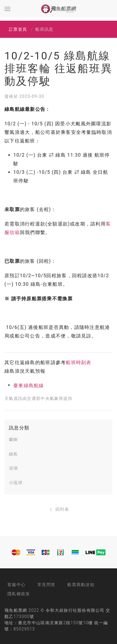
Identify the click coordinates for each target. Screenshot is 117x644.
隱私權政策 (19, 594)
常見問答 (46, 585)
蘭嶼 (13, 439)
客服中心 (16, 585)
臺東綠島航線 (29, 386)
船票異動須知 (81, 585)
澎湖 (13, 468)
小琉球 (16, 483)
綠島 (13, 454)
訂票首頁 (18, 29)
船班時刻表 (78, 362)
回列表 (59, 509)
